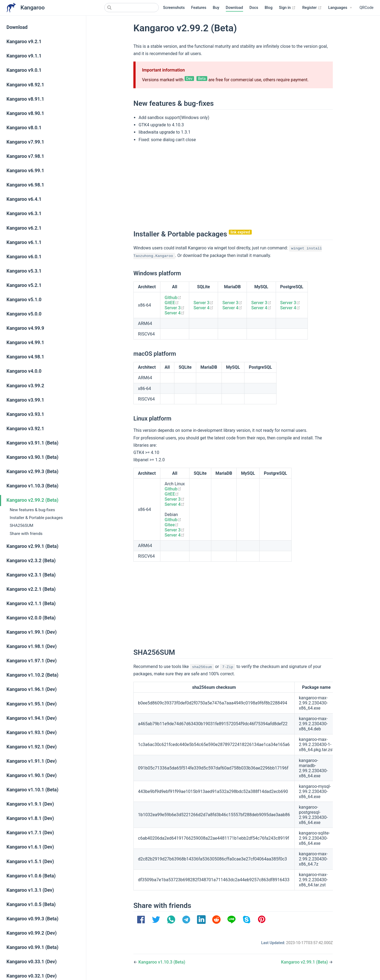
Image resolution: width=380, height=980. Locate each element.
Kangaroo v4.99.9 (25, 328)
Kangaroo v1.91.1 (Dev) (32, 761)
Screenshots (174, 8)
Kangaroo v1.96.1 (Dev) (32, 689)
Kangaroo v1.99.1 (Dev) (32, 632)
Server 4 (175, 313)
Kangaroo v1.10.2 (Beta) (32, 675)
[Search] (132, 8)
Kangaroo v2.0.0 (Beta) (31, 618)
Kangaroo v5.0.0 (24, 314)
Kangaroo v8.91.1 (25, 99)
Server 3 (175, 308)
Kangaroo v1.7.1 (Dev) (30, 833)
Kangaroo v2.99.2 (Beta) (32, 500)
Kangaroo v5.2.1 (24, 285)
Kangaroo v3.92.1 (25, 429)
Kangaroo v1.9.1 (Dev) (30, 804)
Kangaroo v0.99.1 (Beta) (32, 947)
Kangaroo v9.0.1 (24, 70)
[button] (141, 920)
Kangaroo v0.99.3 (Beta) (32, 919)
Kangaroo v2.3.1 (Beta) (31, 575)
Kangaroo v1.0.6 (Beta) (31, 876)
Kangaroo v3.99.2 (25, 386)
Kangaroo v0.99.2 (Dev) (32, 933)
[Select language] (340, 8)
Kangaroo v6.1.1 (24, 242)
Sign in (287, 8)
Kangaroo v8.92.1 (25, 85)
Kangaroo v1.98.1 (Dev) (32, 646)
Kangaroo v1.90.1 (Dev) (32, 775)
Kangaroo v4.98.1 (25, 357)
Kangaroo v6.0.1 (24, 257)
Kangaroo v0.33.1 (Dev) (32, 962)
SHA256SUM (22, 525)
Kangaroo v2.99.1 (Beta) (32, 546)
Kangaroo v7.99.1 (25, 142)
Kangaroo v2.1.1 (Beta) (31, 603)
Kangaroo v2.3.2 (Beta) (31, 561)
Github (173, 298)
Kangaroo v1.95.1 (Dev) (32, 704)
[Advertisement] (233, 185)
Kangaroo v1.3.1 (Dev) (30, 890)
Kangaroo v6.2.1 (24, 228)
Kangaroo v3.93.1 (25, 414)
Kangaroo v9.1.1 (24, 56)
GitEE (172, 303)
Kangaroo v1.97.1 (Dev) (32, 661)
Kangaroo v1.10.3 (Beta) (32, 486)
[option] (141, 920)
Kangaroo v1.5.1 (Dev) (30, 862)
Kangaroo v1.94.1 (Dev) (32, 718)
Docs (254, 8)
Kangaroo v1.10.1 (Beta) (32, 790)
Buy (216, 8)
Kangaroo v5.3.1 (24, 271)
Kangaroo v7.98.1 (25, 156)
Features (199, 8)
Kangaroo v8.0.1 (24, 128)
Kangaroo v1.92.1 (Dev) (32, 747)
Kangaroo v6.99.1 (25, 171)
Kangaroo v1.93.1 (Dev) (32, 733)
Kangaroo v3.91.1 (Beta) (32, 443)
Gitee (172, 525)
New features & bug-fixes (32, 510)
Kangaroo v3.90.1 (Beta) (32, 457)
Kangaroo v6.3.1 (24, 213)
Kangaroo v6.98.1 (25, 185)
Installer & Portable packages (36, 518)
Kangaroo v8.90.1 (25, 113)
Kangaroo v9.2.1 (24, 42)
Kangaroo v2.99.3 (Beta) (32, 472)
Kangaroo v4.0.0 (24, 371)
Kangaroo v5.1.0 (24, 300)
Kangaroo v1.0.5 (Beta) (31, 904)
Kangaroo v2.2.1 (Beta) (31, 589)
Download (234, 8)
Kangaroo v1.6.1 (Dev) (30, 847)
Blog (269, 8)
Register (312, 8)
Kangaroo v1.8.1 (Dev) (30, 818)
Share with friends (26, 534)
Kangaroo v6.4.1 (24, 199)
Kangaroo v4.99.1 (25, 343)
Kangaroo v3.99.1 (25, 400)
